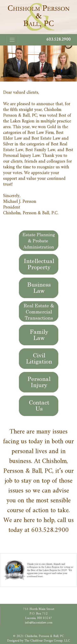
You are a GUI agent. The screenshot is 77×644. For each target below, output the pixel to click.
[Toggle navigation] (12, 40)
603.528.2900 (50, 530)
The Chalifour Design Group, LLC (47, 641)
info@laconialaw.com (39, 623)
